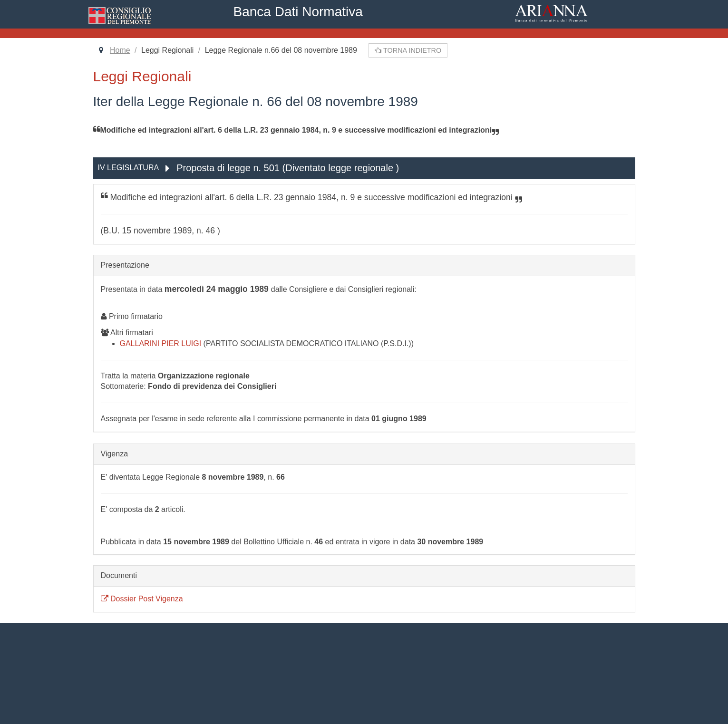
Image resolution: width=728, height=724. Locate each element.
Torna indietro (408, 50)
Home (120, 50)
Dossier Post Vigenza (142, 599)
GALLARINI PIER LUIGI (162, 343)
